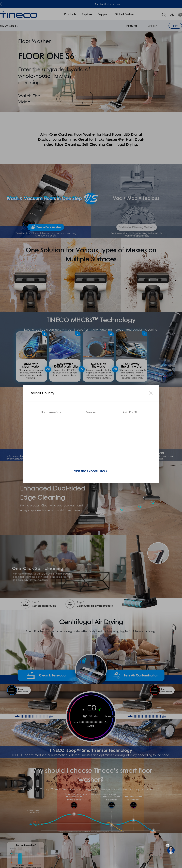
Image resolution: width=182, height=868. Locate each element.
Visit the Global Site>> (91, 471)
